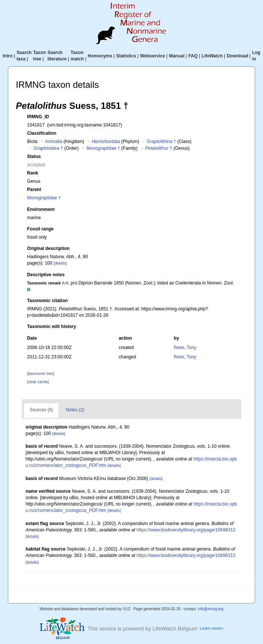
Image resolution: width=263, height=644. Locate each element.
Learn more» (211, 628)
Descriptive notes (46, 275)
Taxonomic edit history (51, 327)
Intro (8, 56)
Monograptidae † (103, 148)
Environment (41, 209)
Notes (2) (75, 410)
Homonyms (100, 56)
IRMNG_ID (38, 117)
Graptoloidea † (48, 148)
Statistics (126, 56)
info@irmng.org (211, 609)
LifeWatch (212, 56)
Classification (42, 133)
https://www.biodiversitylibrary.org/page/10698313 (186, 530)
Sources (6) (41, 410)
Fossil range (40, 229)
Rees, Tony (185, 348)
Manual (177, 56)
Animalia (54, 141)
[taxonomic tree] (40, 374)
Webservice (153, 56)
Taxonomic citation (47, 301)
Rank (32, 173)
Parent (34, 190)
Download (237, 56)
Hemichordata (106, 141)
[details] (60, 263)
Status (34, 156)
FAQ (193, 56)
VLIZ (126, 609)
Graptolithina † (161, 141)
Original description (48, 248)
